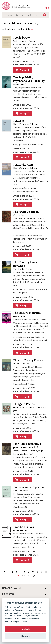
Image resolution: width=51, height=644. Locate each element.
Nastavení (26, 636)
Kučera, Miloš (19, 84)
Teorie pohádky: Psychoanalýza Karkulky (29, 79)
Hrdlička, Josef (20, 408)
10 (46, 572)
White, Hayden (20, 530)
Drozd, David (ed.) (22, 364)
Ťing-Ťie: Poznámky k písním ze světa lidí (27, 446)
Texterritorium (23, 165)
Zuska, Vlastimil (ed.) (23, 454)
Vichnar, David (20, 215)
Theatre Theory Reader (28, 360)
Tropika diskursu (24, 527)
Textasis (18, 121)
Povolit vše (25, 629)
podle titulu (25, 29)
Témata (6, 24)
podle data (9, 29)
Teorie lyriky (21, 38)
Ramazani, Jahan (21, 491)
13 (29, 576)
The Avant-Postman (26, 212)
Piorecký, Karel (20, 320)
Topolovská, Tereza (23, 269)
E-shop (23, 70)
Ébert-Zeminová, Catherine (26, 124)
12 (23, 576)
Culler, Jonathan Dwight (24, 41)
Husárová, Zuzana (38, 320)
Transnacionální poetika (29, 487)
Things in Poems (24, 404)
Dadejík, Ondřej (20, 451)
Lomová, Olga (36, 451)
